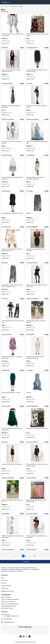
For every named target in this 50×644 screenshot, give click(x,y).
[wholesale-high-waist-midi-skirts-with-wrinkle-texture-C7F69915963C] (37, 489)
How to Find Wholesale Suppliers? (10, 599)
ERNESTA (29, 213)
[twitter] (27, 637)
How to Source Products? (8, 602)
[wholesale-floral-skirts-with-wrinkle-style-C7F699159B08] (37, 418)
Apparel (7, 6)
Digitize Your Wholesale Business (10, 604)
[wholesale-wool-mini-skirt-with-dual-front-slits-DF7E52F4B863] (13, 310)
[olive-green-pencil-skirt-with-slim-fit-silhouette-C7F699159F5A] (37, 239)
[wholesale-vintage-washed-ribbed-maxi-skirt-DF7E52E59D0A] (37, 131)
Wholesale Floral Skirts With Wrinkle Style (37, 428)
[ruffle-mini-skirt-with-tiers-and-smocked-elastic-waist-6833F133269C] (13, 525)
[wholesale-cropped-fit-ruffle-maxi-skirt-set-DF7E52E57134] (13, 489)
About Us (4, 583)
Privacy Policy (5, 588)
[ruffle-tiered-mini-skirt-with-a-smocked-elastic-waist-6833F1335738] (37, 274)
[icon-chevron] (19, 556)
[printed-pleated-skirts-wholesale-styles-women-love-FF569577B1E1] (13, 167)
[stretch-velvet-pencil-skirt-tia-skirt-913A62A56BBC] (13, 382)
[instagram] (24, 637)
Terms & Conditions (6, 586)
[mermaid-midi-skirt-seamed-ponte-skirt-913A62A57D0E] (13, 203)
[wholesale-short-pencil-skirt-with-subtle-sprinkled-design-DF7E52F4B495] (37, 454)
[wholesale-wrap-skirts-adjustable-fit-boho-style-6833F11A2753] (13, 95)
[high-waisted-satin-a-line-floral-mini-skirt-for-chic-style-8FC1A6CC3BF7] (13, 23)
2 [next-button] (27, 556)
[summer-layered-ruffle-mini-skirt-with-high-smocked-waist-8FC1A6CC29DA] (13, 239)
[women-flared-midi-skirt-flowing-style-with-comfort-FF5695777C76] (13, 346)
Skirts (20, 6)
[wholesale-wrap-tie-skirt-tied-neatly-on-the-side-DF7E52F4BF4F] (13, 131)
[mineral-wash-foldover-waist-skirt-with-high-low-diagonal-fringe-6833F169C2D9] (13, 274)
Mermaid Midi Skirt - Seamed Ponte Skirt (12, 213)
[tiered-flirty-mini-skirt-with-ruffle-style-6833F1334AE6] (13, 454)
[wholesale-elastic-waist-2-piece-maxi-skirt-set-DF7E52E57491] (37, 310)
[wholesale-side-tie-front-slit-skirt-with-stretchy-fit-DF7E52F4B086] (37, 525)
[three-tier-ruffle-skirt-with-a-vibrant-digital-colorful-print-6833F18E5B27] (13, 59)
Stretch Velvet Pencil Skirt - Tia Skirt (11, 393)
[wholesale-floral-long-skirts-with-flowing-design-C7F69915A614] (37, 23)
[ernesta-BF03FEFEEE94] (37, 203)
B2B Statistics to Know (7, 608)
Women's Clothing (14, 6)
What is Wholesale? (6, 597)
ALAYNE (29, 393)
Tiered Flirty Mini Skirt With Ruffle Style (12, 464)
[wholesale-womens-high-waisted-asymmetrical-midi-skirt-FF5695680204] (37, 167)
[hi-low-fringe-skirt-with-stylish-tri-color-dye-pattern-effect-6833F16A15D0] (37, 59)
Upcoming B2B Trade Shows (9, 606)
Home (2, 6)
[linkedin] (30, 637)
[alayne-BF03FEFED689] (37, 382)
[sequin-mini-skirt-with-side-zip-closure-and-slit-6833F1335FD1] (37, 95)
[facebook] (21, 637)
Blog (2, 578)
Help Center (4, 580)
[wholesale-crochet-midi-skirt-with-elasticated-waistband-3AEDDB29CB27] (37, 346)
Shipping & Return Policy (8, 591)
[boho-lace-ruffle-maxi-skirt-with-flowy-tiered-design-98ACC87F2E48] (13, 418)
